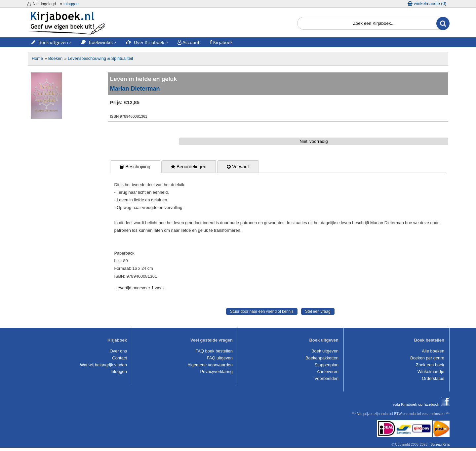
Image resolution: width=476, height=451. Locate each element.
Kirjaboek (221, 42)
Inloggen (71, 4)
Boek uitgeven (50, 42)
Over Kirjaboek (146, 42)
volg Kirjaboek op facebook (421, 404)
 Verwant (238, 167)
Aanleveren (328, 371)
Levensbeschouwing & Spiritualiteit (100, 58)
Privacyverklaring (216, 371)
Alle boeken (433, 351)
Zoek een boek (430, 365)
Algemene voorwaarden (210, 365)
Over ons (118, 351)
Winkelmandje (431, 371)
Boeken (55, 58)
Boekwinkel (97, 42)
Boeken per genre (427, 358)
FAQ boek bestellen (214, 351)
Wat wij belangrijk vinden (103, 365)
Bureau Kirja (440, 445)
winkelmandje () (427, 3)
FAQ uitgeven (220, 358)
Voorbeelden (326, 378)
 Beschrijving (135, 167)
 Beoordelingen (189, 167)
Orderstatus (433, 378)
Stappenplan (326, 365)
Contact (119, 358)
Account (188, 42)
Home (37, 58)
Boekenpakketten (322, 358)
